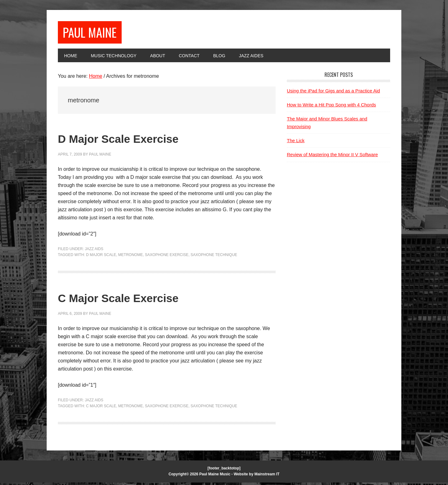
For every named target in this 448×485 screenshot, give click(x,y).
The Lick (296, 143)
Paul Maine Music (215, 477)
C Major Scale (101, 409)
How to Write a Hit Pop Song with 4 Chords (331, 107)
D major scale (101, 258)
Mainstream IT (267, 477)
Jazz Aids (94, 251)
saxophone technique (214, 258)
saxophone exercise (167, 258)
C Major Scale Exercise (140, 299)
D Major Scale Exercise (140, 140)
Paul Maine (96, 33)
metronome (131, 258)
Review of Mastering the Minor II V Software (332, 157)
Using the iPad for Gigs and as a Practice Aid (333, 93)
